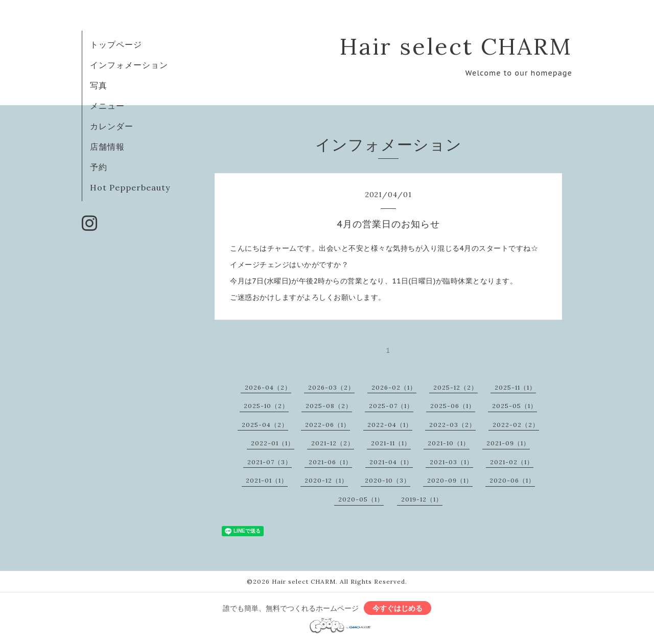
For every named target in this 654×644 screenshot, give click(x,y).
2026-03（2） (331, 387)
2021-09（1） (508, 443)
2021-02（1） (512, 462)
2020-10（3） (388, 480)
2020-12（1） (326, 480)
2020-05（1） (361, 499)
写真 (99, 85)
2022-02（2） (516, 425)
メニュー (107, 106)
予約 (99, 167)
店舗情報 (107, 147)
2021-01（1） (267, 480)
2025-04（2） (265, 425)
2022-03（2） (452, 425)
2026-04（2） (268, 387)
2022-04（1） (390, 425)
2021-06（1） (330, 462)
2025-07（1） (391, 406)
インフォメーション (129, 65)
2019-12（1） (422, 499)
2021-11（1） (391, 443)
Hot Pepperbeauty (130, 187)
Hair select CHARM (456, 46)
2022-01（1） (273, 443)
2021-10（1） (449, 443)
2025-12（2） (456, 387)
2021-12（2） (333, 443)
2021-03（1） (451, 462)
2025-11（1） (515, 387)
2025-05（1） (515, 406)
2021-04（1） (391, 462)
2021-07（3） (270, 462)
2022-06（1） (328, 425)
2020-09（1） (450, 480)
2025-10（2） (266, 406)
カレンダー (112, 126)
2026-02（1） (394, 387)
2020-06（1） (512, 480)
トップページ (116, 44)
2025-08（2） (329, 406)
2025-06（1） (453, 406)
